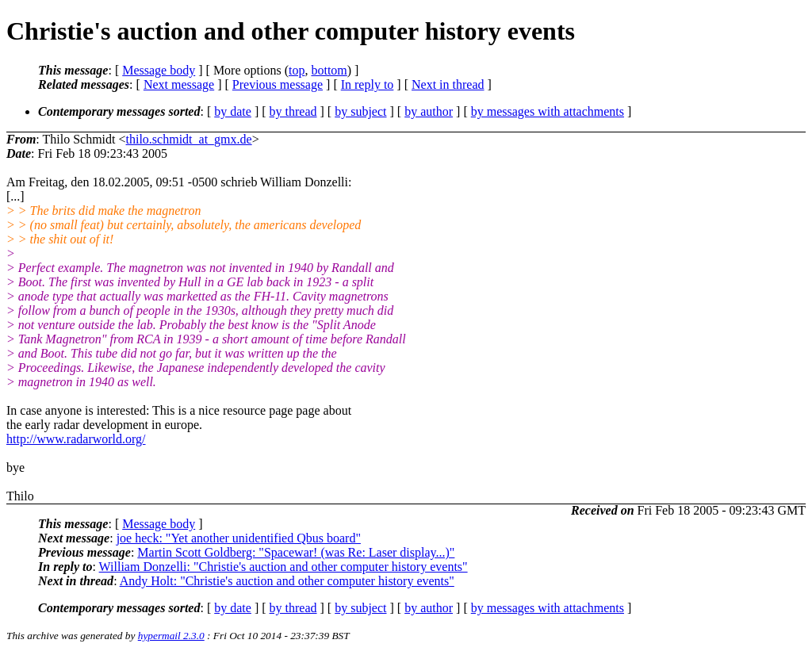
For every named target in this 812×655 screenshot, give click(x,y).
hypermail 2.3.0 (171, 636)
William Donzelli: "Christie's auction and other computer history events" (283, 567)
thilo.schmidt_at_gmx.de (189, 139)
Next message (179, 84)
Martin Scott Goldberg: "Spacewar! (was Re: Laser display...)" (296, 552)
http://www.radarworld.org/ (76, 439)
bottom (329, 70)
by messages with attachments (548, 111)
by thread (293, 111)
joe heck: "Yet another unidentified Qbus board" (239, 538)
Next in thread (448, 84)
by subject (360, 111)
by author (429, 111)
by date (233, 111)
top (297, 70)
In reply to (368, 84)
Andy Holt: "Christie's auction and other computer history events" (287, 581)
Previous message (278, 84)
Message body (159, 70)
